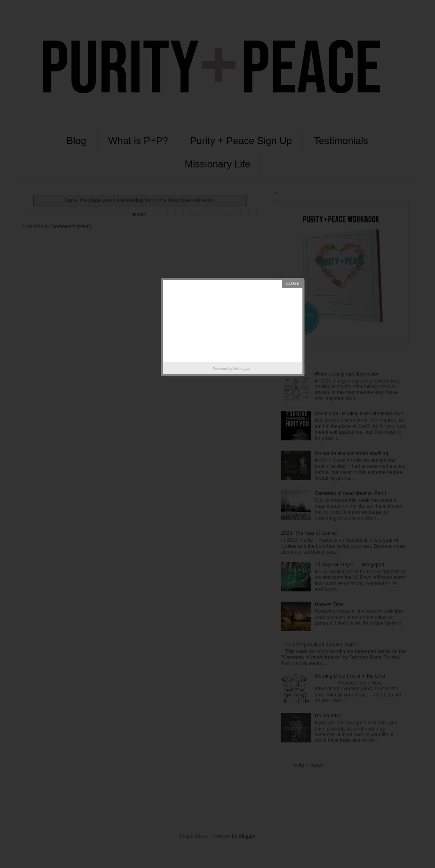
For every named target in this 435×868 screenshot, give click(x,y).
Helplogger (242, 369)
